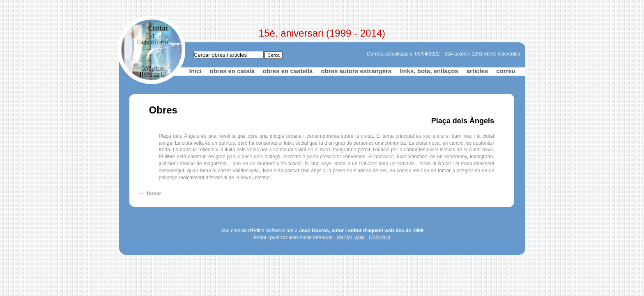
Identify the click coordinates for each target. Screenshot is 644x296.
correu (506, 71)
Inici (195, 71)
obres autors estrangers (356, 71)
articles (477, 71)
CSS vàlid (380, 238)
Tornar (153, 194)
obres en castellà (288, 71)
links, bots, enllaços (429, 71)
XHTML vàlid (351, 238)
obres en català (232, 71)
